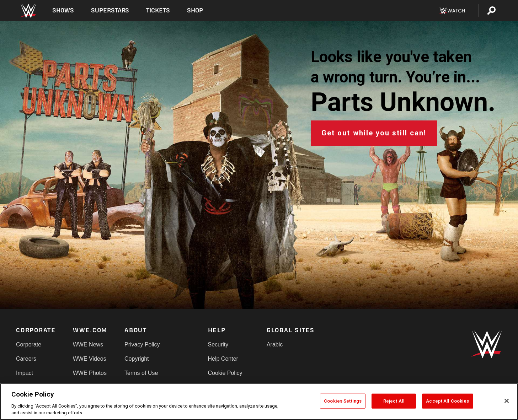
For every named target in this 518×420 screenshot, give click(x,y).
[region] (259, 402)
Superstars (110, 10)
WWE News (88, 344)
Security (218, 344)
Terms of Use (141, 373)
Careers (26, 359)
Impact (25, 373)
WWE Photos (90, 373)
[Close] (507, 401)
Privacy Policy (142, 344)
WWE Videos (90, 359)
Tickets (158, 10)
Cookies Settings (343, 401)
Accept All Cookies (447, 401)
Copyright (137, 359)
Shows (63, 10)
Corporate (29, 344)
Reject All (394, 401)
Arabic (275, 344)
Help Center (223, 359)
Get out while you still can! (374, 133)
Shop (195, 10)
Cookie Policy (225, 373)
